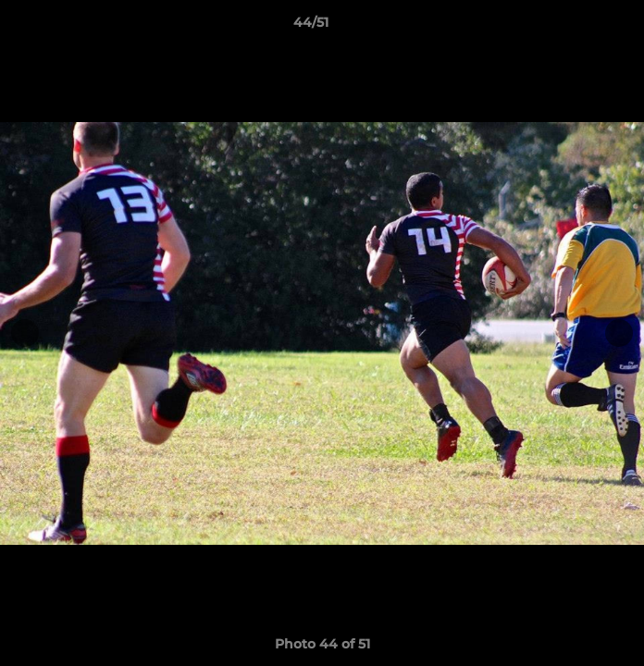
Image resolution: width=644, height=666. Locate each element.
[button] (577, 27)
